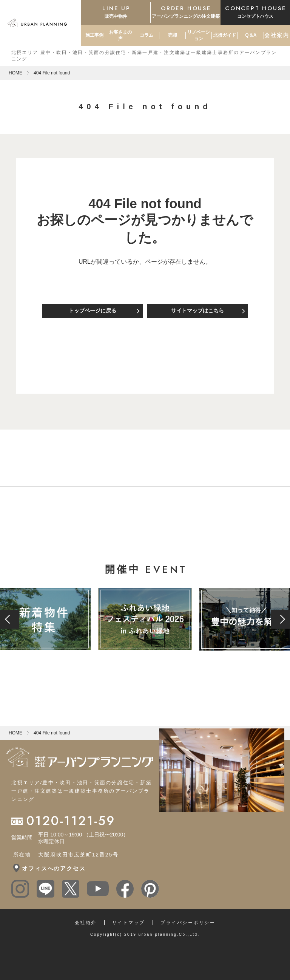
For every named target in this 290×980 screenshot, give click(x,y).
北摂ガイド (225, 35)
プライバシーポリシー (188, 923)
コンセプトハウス (255, 12)
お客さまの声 (120, 35)
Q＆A (251, 35)
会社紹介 (86, 923)
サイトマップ (129, 923)
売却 (173, 35)
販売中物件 (116, 12)
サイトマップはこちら (197, 311)
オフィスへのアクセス (54, 868)
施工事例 (94, 35)
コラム (147, 35)
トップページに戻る (93, 311)
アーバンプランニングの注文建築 (185, 12)
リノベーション (199, 35)
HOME (15, 73)
